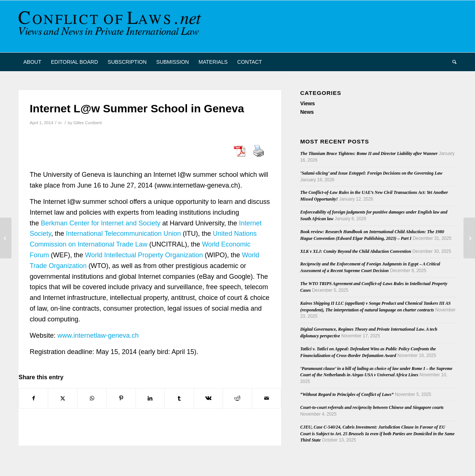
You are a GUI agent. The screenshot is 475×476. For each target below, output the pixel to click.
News (307, 112)
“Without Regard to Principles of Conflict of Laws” (347, 394)
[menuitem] (32, 62)
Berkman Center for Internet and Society (101, 223)
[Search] (452, 62)
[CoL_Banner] (111, 26)
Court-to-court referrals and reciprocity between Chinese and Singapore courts (372, 407)
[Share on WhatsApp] (92, 398)
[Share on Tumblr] (179, 398)
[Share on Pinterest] (121, 398)
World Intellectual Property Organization (144, 255)
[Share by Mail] (267, 398)
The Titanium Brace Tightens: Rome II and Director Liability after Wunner (369, 153)
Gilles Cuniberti (88, 123)
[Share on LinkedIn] (150, 398)
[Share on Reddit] (237, 398)
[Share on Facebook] (33, 398)
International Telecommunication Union (124, 234)
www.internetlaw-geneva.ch (98, 335)
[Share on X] (63, 398)
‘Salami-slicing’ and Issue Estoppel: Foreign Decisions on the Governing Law (371, 173)
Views (307, 103)
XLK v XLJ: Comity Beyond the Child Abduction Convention (356, 251)
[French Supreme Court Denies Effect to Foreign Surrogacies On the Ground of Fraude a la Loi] (6, 238)
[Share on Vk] (208, 398)
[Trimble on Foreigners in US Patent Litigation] (469, 238)
